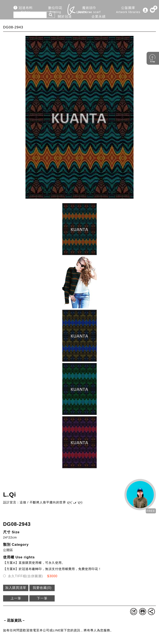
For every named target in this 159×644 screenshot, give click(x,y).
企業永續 (99, 19)
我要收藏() (42, 588)
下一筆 (42, 598)
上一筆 (16, 598)
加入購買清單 (16, 588)
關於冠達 (65, 19)
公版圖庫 (128, 10)
